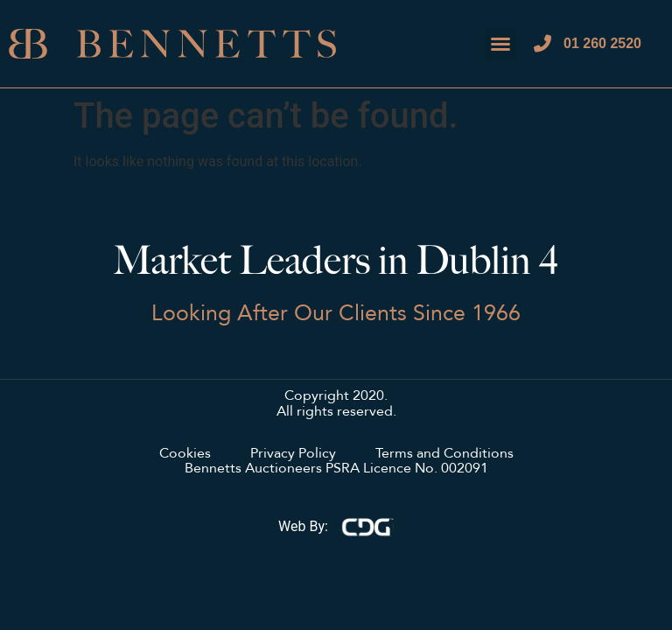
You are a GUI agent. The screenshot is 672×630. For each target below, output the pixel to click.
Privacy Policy (293, 454)
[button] (500, 44)
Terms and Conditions (444, 454)
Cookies (185, 454)
